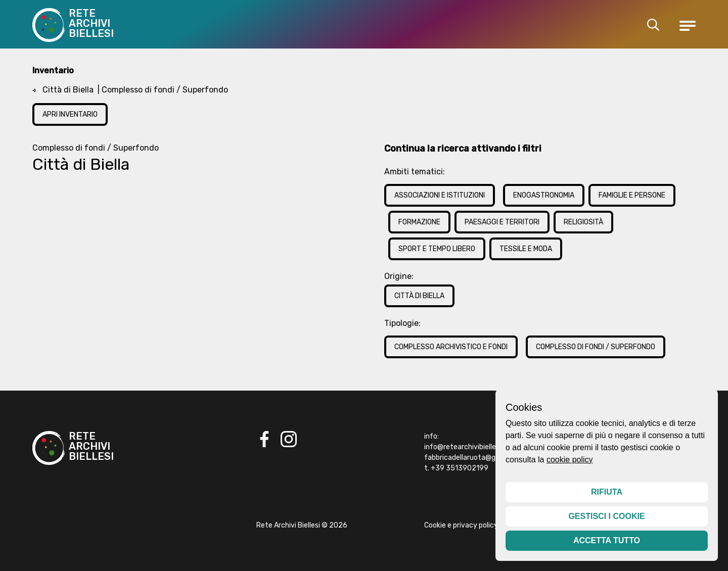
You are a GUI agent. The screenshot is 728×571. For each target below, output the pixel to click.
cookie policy (570, 460)
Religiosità (583, 222)
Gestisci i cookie (606, 516)
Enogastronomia (544, 195)
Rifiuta (607, 492)
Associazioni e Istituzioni (440, 195)
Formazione (419, 222)
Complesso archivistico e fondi (451, 347)
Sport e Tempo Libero (437, 249)
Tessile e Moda (526, 249)
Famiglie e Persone (632, 195)
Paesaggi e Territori (502, 222)
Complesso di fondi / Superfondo (596, 347)
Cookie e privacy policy (461, 525)
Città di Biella (419, 296)
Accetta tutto (607, 540)
